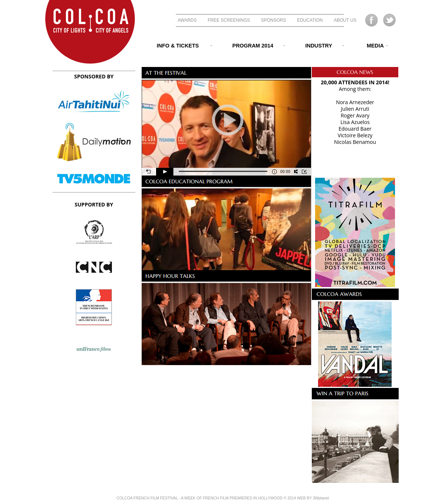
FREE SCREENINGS (229, 20)
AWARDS (187, 20)
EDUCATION (310, 20)
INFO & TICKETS (179, 46)
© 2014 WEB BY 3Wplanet (306, 498)
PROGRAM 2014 (254, 46)
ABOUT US (345, 20)
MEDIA (371, 46)
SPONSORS (274, 20)
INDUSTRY (320, 46)
